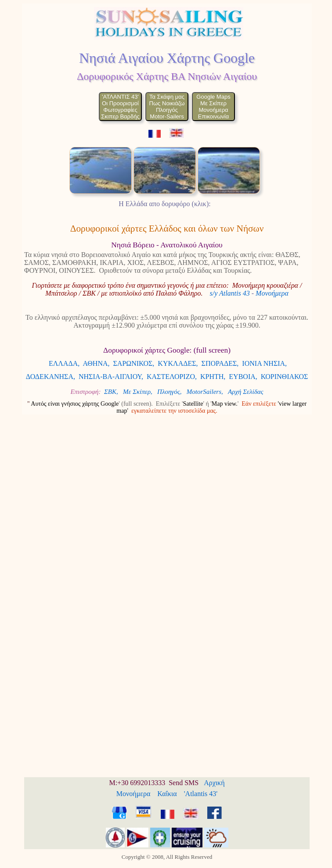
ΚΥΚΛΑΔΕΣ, (178, 363)
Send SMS (184, 783)
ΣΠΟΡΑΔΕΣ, (220, 363)
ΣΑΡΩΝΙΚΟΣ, (134, 363)
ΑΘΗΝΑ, (96, 363)
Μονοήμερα (272, 293)
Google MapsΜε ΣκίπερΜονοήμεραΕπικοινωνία (213, 107)
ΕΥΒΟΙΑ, (243, 377)
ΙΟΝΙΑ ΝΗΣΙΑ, (264, 363)
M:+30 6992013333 (137, 783)
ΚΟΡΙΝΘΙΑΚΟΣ (285, 377)
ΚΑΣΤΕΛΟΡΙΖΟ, (172, 377)
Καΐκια (167, 794)
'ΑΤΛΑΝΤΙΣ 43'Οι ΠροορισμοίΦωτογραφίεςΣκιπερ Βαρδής (120, 107)
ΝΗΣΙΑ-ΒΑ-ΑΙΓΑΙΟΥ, (111, 377)
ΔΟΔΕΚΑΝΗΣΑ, (51, 377)
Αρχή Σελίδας (246, 392)
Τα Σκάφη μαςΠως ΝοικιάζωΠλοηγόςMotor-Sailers (167, 107)
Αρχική (214, 783)
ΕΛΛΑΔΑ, (64, 363)
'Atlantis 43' (201, 794)
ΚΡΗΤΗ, (213, 377)
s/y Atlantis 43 (229, 293)
